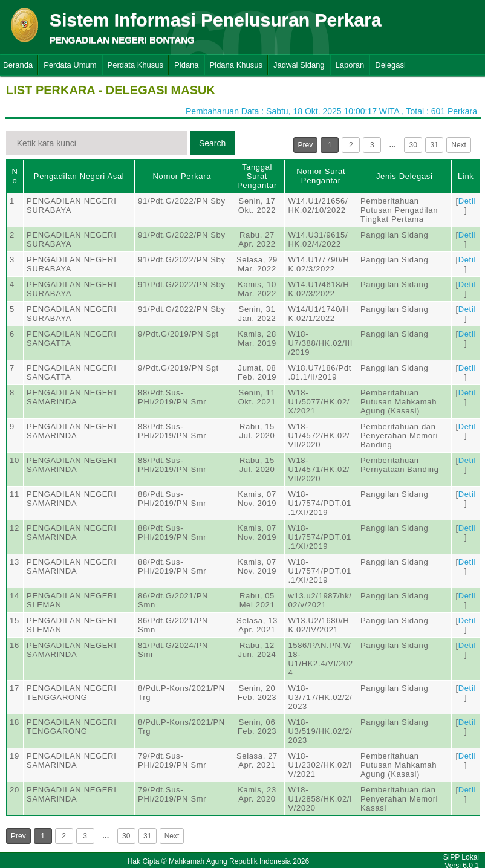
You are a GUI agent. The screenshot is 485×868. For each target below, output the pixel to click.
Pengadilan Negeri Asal (79, 176)
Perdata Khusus (136, 65)
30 (413, 145)
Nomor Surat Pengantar (321, 176)
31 (435, 145)
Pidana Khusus (236, 65)
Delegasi (390, 65)
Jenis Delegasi (405, 176)
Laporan (350, 65)
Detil (467, 201)
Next (459, 145)
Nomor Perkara (182, 176)
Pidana (186, 65)
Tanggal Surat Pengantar (257, 176)
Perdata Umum (70, 65)
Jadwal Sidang (299, 65)
